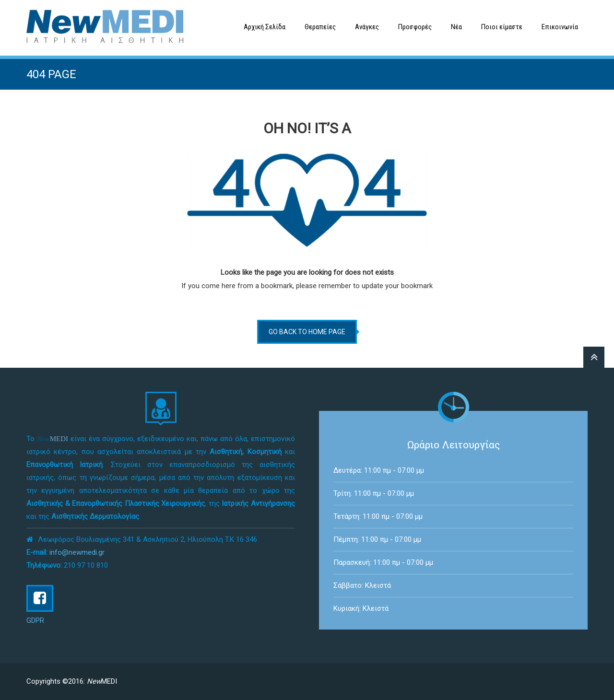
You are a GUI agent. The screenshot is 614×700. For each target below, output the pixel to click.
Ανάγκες (367, 27)
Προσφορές (415, 27)
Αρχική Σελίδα (265, 27)
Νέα (456, 27)
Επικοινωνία (560, 27)
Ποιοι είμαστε (502, 27)
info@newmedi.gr (77, 552)
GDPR (35, 620)
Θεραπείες (320, 27)
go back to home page (307, 332)
